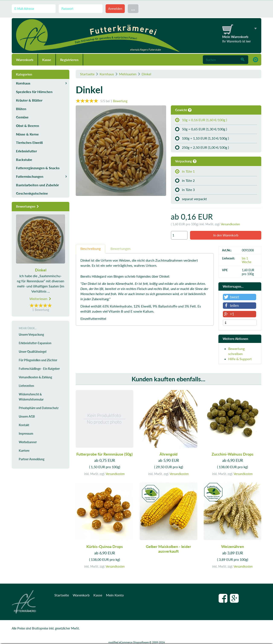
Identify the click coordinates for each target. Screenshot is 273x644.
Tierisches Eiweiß (29, 142)
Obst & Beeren (28, 126)
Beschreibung (91, 248)
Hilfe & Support (240, 359)
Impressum (26, 433)
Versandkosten (230, 224)
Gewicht (183, 110)
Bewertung (120, 101)
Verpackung (186, 161)
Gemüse (22, 117)
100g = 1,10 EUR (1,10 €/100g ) (202, 138)
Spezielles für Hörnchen (34, 92)
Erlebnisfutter (26, 151)
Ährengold (168, 454)
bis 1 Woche (247, 260)
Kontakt (24, 425)
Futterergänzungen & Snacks (38, 168)
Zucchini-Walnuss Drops (232, 454)
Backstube (24, 160)
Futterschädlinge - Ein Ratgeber (39, 369)
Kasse (47, 60)
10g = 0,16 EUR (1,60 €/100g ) (201, 120)
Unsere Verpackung (31, 334)
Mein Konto (115, 595)
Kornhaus (107, 74)
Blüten (21, 109)
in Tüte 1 (185, 171)
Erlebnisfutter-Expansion (35, 343)
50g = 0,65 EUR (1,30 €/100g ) (201, 129)
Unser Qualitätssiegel (33, 352)
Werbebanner (28, 442)
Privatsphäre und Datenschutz (39, 408)
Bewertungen (121, 248)
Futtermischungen (30, 176)
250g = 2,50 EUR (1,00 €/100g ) (202, 147)
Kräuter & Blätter (29, 100)
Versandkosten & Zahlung (35, 377)
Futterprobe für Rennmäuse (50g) (105, 454)
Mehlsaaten (128, 74)
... (133, 8)
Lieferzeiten (26, 386)
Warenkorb (25, 60)
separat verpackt (191, 199)
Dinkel (146, 74)
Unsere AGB (27, 416)
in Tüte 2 (185, 181)
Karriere (24, 451)
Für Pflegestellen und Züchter (38, 360)
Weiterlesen (41, 299)
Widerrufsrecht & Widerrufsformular (31, 397)
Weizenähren (233, 546)
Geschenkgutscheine (32, 193)
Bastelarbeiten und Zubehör (37, 185)
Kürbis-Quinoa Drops (105, 546)
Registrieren (69, 60)
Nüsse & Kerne (27, 134)
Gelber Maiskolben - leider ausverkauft (168, 549)
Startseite (87, 74)
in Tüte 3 (185, 190)
